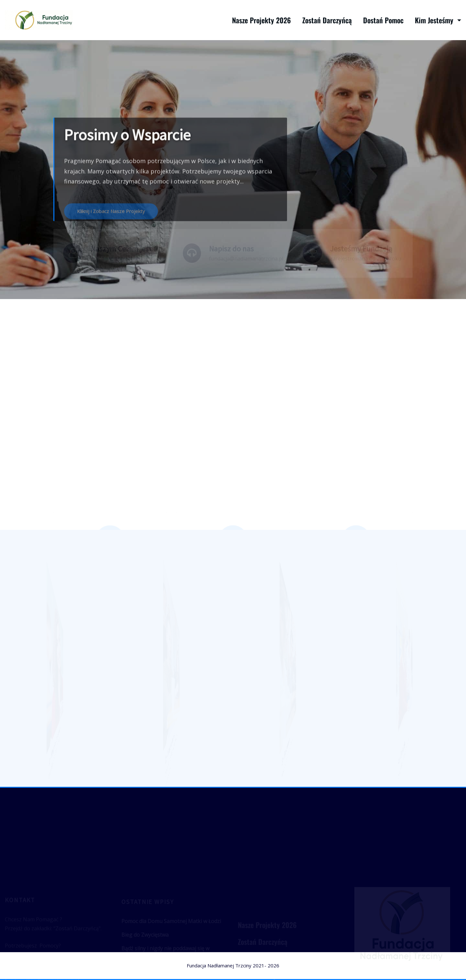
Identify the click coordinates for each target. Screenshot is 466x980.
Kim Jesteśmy (438, 20)
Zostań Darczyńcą (327, 20)
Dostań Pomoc (383, 20)
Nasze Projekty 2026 (261, 20)
